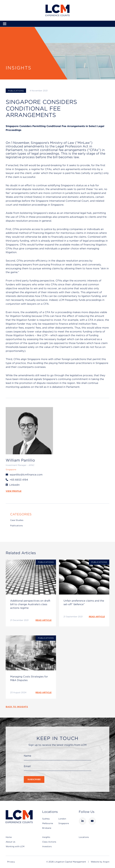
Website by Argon (100, 862)
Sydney (46, 819)
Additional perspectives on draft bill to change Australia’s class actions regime (30, 604)
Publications (16, 91)
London (62, 819)
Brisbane (47, 828)
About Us (10, 842)
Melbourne (48, 823)
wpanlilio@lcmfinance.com (26, 475)
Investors (47, 846)
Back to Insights (17, 707)
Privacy (11, 862)
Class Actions (49, 842)
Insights (46, 837)
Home (9, 837)
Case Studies (17, 520)
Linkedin (14, 485)
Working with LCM (15, 846)
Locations (84, 837)
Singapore (64, 823)
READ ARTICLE (43, 620)
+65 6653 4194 (19, 480)
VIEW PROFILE (14, 491)
